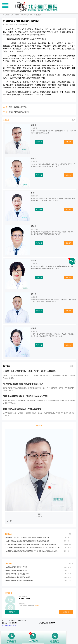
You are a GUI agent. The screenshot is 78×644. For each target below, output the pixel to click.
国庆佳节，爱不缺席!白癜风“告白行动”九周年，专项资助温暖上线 (28, 538)
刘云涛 (34, 158)
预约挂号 (39, 142)
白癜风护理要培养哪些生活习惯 (17, 567)
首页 (12, 15)
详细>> (37, 606)
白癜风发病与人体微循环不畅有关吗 (18, 577)
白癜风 (17, 15)
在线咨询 (68, 142)
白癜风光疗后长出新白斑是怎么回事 (18, 574)
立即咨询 (10, 521)
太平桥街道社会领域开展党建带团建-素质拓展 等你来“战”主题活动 (28, 541)
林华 (33, 193)
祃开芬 (34, 294)
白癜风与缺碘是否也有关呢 (18, 107)
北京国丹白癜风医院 (22, 25)
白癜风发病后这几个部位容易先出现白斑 (20, 581)
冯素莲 (34, 328)
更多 (73, 120)
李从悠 (34, 261)
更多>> (73, 366)
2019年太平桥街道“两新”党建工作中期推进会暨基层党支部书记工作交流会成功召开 (33, 548)
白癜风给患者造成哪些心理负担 (17, 571)
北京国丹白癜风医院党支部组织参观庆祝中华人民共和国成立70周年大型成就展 (32, 551)
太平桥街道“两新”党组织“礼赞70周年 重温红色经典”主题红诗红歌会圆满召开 (31, 544)
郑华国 (34, 226)
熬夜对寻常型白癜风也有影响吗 (19, 112)
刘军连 (34, 125)
